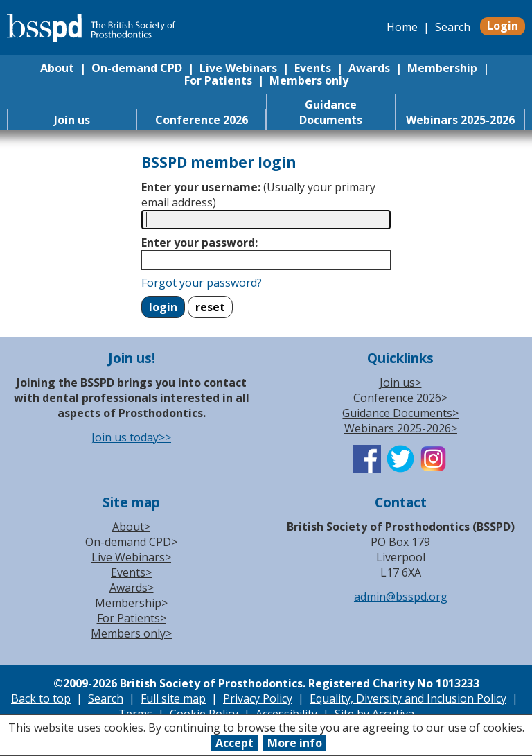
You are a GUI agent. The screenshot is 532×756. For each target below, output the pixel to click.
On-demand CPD (137, 68)
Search (453, 27)
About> (131, 527)
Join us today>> (131, 437)
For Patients (218, 80)
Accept (234, 743)
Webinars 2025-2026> (401, 428)
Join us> (400, 383)
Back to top (41, 698)
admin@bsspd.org (401, 597)
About (57, 68)
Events (313, 68)
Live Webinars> (131, 557)
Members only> (131, 633)
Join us (72, 120)
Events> (131, 572)
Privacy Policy (258, 698)
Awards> (132, 588)
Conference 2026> (400, 398)
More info (295, 743)
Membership (442, 68)
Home (402, 27)
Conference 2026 (202, 120)
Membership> (131, 603)
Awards (369, 68)
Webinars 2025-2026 (460, 120)
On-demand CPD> (131, 542)
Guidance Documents (331, 112)
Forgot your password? (202, 283)
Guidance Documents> (400, 413)
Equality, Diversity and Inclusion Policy (408, 698)
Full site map (173, 698)
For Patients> (132, 618)
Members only (309, 80)
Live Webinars (238, 68)
